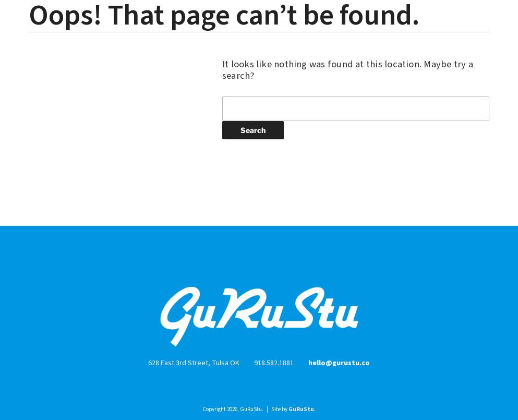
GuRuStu (301, 409)
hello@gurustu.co (339, 363)
